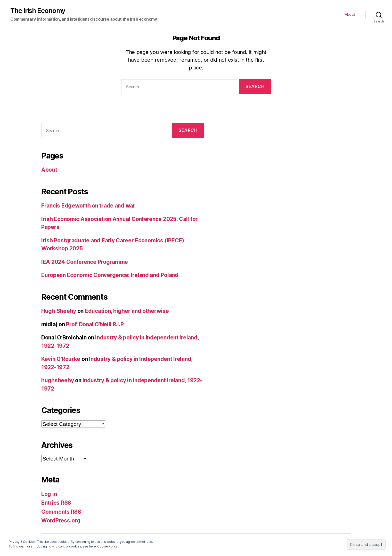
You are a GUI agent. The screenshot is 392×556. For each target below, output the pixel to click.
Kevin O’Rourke (61, 359)
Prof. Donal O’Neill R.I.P (95, 324)
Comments (61, 512)
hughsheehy (58, 380)
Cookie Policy (107, 546)
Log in (49, 494)
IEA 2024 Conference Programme (85, 262)
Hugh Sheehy (59, 311)
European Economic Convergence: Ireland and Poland (110, 275)
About (350, 14)
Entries (56, 503)
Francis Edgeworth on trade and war (88, 206)
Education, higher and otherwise (127, 311)
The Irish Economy (38, 11)
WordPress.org (61, 521)
